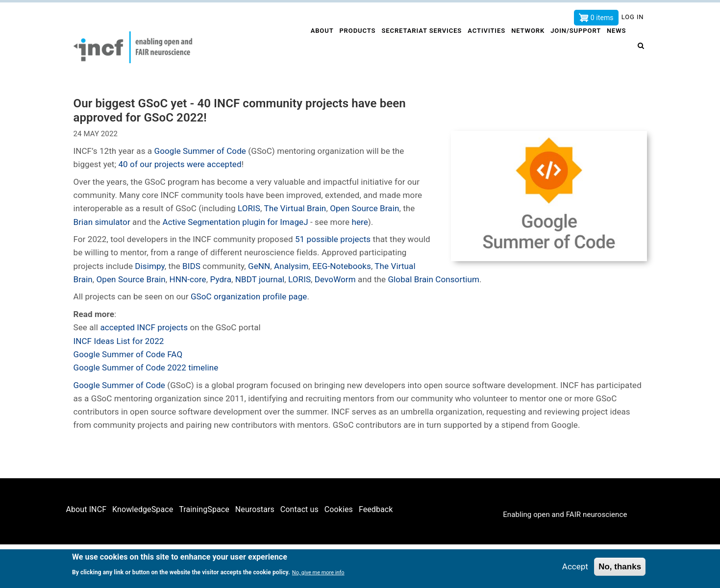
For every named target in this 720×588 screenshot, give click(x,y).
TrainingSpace (204, 509)
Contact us (299, 509)
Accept (575, 566)
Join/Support (575, 47)
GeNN (259, 266)
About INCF (87, 509)
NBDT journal (260, 279)
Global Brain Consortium (434, 279)
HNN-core (188, 279)
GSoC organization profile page (248, 296)
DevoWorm (335, 279)
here (360, 222)
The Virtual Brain (295, 208)
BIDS (192, 266)
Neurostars (255, 509)
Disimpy (149, 266)
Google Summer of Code (200, 151)
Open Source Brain (364, 208)
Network (526, 47)
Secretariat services (417, 47)
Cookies (339, 509)
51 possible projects (332, 239)
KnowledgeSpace (143, 509)
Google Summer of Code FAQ (128, 354)
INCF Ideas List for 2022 (119, 341)
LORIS (249, 208)
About (315, 47)
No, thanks (620, 567)
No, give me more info (318, 573)
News (618, 47)
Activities (483, 47)
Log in (633, 17)
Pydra (221, 279)
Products (352, 47)
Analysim (291, 266)
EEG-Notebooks (342, 266)
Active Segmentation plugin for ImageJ (235, 222)
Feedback (376, 509)
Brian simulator (102, 222)
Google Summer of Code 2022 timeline (146, 367)
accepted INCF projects (144, 327)
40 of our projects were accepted (180, 164)
